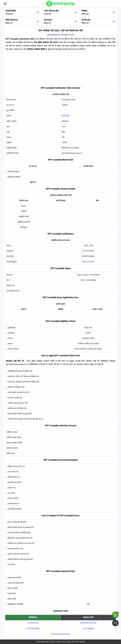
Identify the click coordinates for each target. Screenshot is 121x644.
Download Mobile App (60, 634)
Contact (58, 642)
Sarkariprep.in (45, 642)
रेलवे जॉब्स (66, 116)
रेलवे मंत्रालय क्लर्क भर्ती (88, 623)
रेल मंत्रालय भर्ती (33, 623)
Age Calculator (88, 262)
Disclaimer (75, 642)
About (53, 642)
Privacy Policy (67, 642)
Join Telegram (88, 628)
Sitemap (83, 642)
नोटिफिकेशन (33, 617)
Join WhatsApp (33, 628)
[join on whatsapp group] (115, 615)
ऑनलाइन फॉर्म (88, 617)
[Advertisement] (60, 69)
